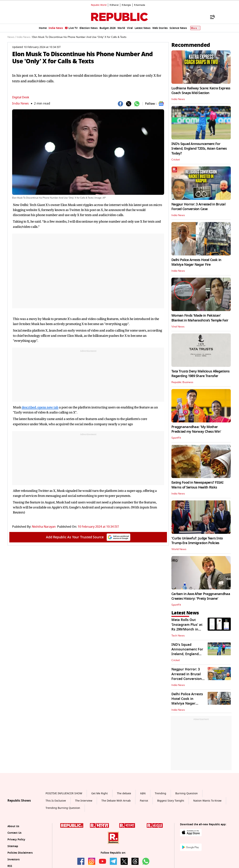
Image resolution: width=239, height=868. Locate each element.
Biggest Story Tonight (171, 801)
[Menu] (211, 17)
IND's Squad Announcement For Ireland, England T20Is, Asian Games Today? (199, 149)
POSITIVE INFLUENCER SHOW (64, 793)
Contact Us (14, 833)
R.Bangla (126, 5)
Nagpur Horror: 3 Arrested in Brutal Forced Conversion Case (198, 207)
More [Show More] (195, 28)
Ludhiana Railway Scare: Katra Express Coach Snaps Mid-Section (201, 91)
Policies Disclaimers (20, 853)
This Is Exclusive (56, 801)
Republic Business (182, 382)
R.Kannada (140, 5)
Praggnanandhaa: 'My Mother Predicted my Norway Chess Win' (196, 429)
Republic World (99, 5)
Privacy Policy (16, 840)
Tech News (178, 636)
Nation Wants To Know (207, 801)
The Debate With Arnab (116, 801)
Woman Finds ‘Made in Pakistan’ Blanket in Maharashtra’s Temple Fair (200, 318)
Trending (160, 793)
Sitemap (13, 846)
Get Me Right (100, 793)
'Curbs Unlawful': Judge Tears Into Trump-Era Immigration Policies (197, 541)
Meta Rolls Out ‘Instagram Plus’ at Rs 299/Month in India (187, 627)
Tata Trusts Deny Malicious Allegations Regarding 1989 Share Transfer (201, 374)
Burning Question (187, 793)
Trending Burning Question (63, 808)
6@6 (143, 793)
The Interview (84, 801)
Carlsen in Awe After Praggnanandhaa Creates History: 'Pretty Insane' (201, 596)
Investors (14, 860)
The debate (124, 793)
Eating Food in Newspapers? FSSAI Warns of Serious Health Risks (197, 485)
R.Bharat (114, 5)
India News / (24, 37)
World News (179, 549)
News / (12, 37)
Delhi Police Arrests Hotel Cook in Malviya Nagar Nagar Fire (196, 262)
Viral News (178, 327)
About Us (13, 826)
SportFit (176, 438)
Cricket (176, 160)
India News (20, 103)
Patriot (144, 801)
